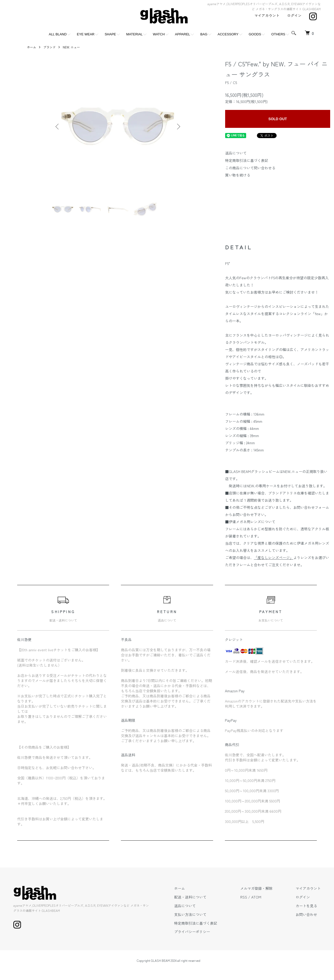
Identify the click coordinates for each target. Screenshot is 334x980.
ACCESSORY (228, 34)
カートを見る (306, 906)
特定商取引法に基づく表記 (247, 160)
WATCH (159, 34)
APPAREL (182, 34)
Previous (58, 127)
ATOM (256, 897)
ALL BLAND (58, 34)
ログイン (294, 15)
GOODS (255, 34)
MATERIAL (134, 34)
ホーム (32, 47)
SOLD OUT (278, 119)
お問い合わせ (306, 914)
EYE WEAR (86, 34)
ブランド (49, 47)
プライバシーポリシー (192, 932)
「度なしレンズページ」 (274, 558)
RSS (244, 897)
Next (178, 127)
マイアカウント (267, 15)
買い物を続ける (238, 175)
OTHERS (278, 34)
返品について (236, 153)
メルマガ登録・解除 (256, 888)
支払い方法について (190, 914)
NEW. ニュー (71, 47)
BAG (204, 34)
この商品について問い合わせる (250, 168)
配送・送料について (190, 897)
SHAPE (110, 34)
